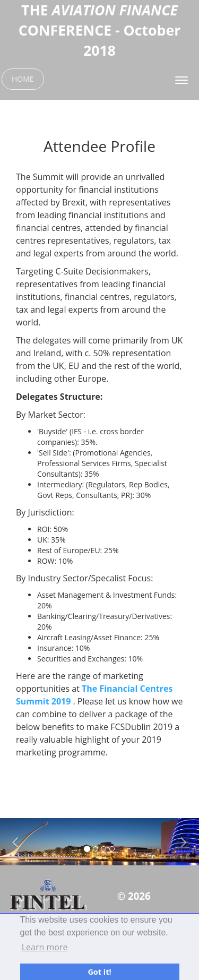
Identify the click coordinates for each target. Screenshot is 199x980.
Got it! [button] (99, 972)
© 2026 (134, 896)
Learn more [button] (45, 947)
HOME (23, 79)
